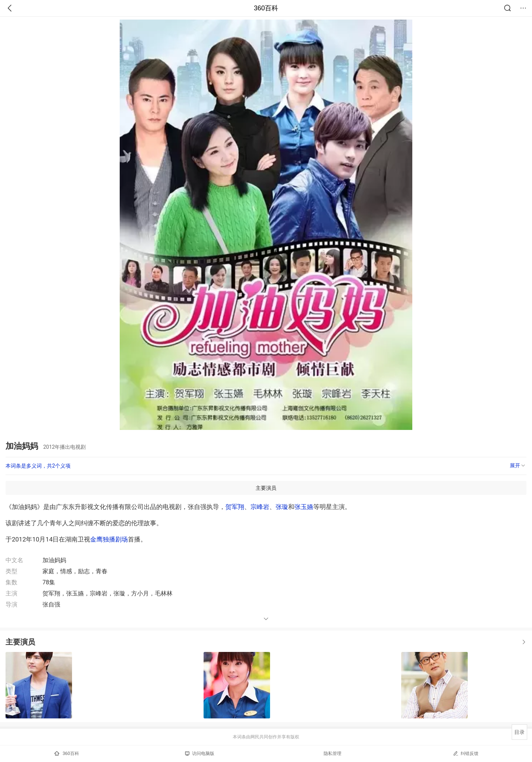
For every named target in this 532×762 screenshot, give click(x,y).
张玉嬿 (304, 507)
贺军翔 (235, 507)
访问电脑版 (200, 754)
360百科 (266, 8)
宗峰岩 (260, 507)
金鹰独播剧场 (109, 539)
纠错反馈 (466, 753)
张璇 (282, 507)
